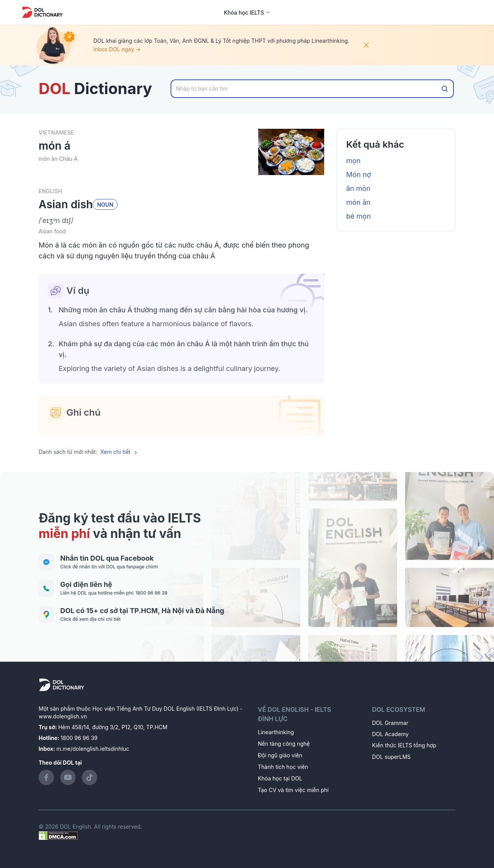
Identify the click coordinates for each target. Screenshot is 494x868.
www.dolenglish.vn (63, 716)
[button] (181, 221)
